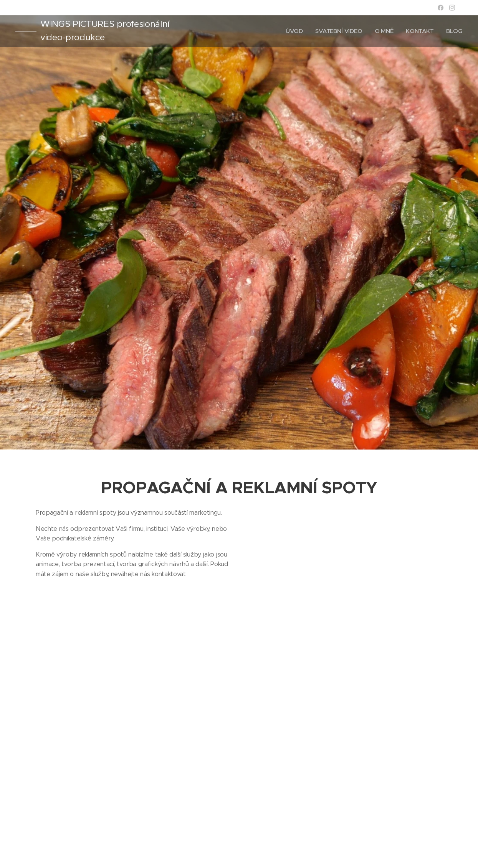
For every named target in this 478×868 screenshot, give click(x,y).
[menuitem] (294, 31)
